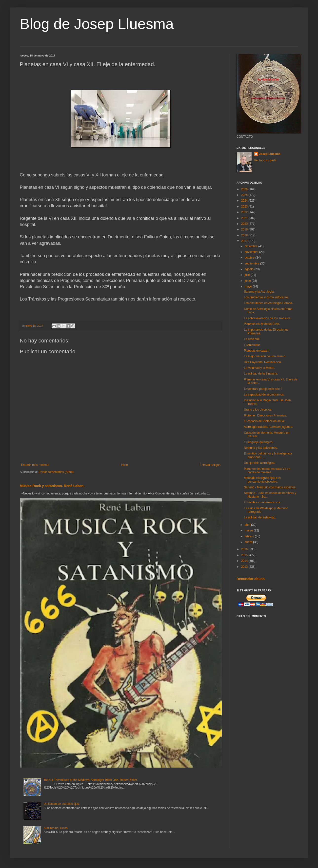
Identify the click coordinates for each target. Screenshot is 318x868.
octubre (250, 258)
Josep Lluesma (270, 154)
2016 (245, 549)
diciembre (251, 246)
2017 (245, 241)
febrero (250, 536)
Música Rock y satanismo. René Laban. (52, 486)
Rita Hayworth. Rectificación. (263, 362)
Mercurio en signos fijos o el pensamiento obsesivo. (262, 480)
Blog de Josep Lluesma (97, 24)
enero (249, 542)
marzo (249, 530)
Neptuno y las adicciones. (261, 448)
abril (248, 525)
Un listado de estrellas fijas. (62, 804)
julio (248, 275)
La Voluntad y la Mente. (259, 368)
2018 (245, 235)
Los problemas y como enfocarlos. (267, 297)
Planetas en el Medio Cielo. (262, 324)
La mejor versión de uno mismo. (265, 356)
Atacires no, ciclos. (56, 828)
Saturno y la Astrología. (259, 292)
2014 (245, 561)
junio (248, 281)
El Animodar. (252, 345)
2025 (245, 195)
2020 (245, 224)
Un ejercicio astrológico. (260, 463)
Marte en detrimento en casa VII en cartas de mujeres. (267, 471)
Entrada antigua (210, 465)
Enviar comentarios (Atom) (56, 472)
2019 (245, 229)
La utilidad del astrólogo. (260, 517)
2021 (245, 218)
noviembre (252, 252)
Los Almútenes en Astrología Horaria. (268, 303)
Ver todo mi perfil (265, 160)
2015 (245, 555)
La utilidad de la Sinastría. (261, 374)
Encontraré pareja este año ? (263, 389)
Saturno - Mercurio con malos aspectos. (270, 487)
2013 (245, 567)
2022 (245, 212)
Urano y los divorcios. (258, 410)
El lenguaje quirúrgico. (259, 442)
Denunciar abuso (251, 579)
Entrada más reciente (35, 465)
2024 (245, 201)
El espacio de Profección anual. (265, 421)
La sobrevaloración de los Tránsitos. (268, 318)
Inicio (124, 465)
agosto (249, 269)
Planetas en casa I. (257, 351)
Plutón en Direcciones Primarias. (265, 415)
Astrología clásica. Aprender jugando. (268, 427)
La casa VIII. (252, 339)
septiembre (252, 264)
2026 (245, 189)
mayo (249, 286)
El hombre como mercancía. (262, 502)
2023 (245, 207)
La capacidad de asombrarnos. (264, 395)
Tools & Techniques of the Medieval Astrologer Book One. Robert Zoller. (91, 780)
